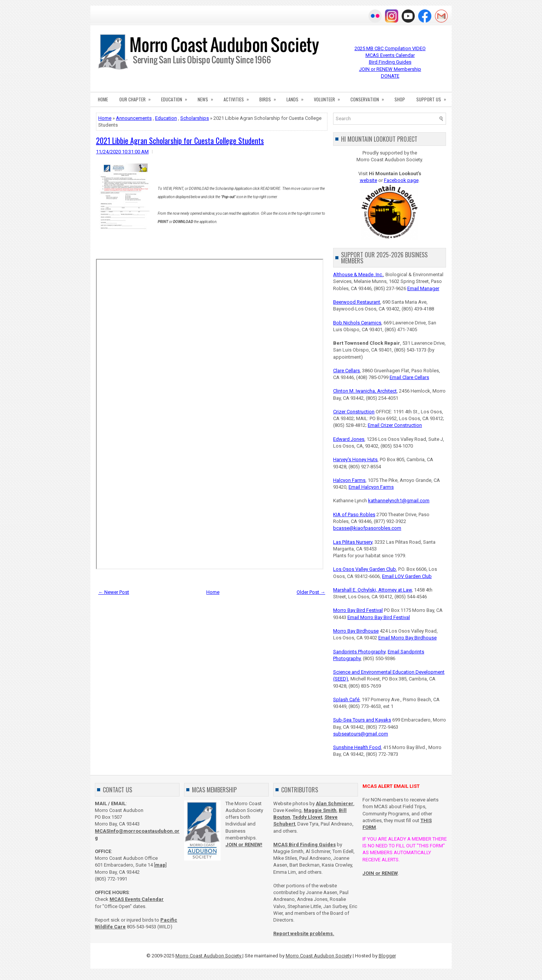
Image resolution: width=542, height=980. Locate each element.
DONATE (390, 76)
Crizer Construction (354, 412)
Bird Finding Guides (390, 62)
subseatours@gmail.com (361, 734)
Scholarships (195, 118)
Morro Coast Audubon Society (209, 956)
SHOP (400, 99)
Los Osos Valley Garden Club (365, 569)
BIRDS (270, 97)
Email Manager (423, 288)
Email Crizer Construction (395, 425)
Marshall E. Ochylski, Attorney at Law (372, 590)
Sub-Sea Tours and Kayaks (362, 720)
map (160, 865)
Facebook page (401, 180)
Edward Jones (349, 439)
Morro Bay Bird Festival (358, 610)
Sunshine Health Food (357, 747)
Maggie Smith (320, 810)
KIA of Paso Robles (354, 514)
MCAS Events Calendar (390, 55)
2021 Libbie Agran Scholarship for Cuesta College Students (180, 141)
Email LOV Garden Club (407, 576)
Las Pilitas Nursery (353, 542)
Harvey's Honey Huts (355, 459)
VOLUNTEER (329, 97)
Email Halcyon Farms (371, 487)
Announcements (134, 118)
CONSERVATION (370, 97)
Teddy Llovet (307, 817)
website (368, 180)
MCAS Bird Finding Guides (304, 845)
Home (105, 118)
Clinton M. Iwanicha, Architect (365, 391)
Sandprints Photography (359, 652)
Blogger (387, 956)
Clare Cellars (346, 371)
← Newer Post (114, 592)
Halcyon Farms (349, 480)
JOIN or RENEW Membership (390, 69)
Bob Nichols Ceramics (357, 323)
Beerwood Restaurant (357, 302)
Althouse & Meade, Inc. (358, 274)
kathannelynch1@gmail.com (399, 501)
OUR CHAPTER (137, 97)
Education (166, 118)
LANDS (297, 97)
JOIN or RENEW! (244, 845)
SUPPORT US (434, 97)
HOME (103, 99)
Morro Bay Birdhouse (356, 631)
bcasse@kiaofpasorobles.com (367, 528)
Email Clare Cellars (409, 377)
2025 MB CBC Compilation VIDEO (390, 48)
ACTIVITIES (239, 97)
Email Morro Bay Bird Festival (379, 617)
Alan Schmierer (335, 803)
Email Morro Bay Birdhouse (407, 638)
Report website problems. (304, 933)
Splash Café (346, 699)
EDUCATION (177, 97)
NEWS (208, 97)
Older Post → (311, 592)
